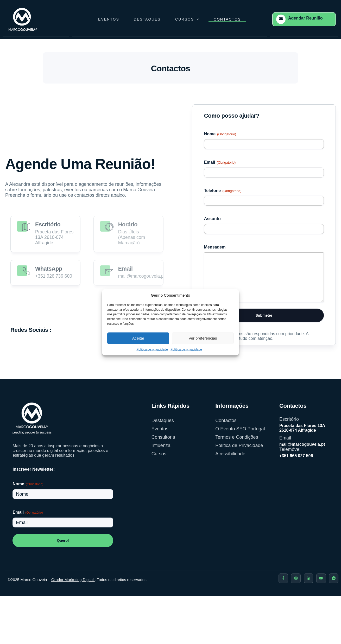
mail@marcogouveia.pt (302, 444)
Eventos (109, 19)
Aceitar (138, 338)
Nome (220, 134)
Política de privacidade (152, 349)
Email (220, 163)
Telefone (223, 191)
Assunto (212, 219)
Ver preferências (203, 338)
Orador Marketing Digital (73, 580)
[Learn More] (304, 19)
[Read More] (45, 234)
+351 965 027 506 (296, 456)
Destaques (147, 19)
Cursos (187, 19)
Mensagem (215, 247)
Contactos (227, 19)
